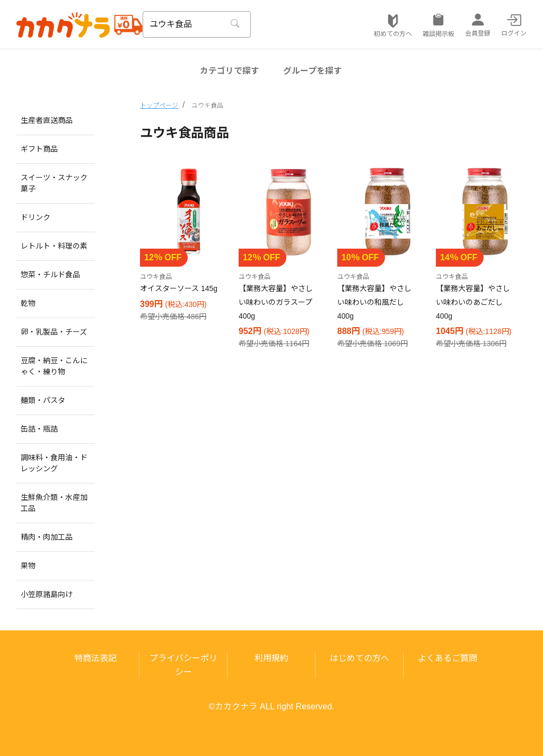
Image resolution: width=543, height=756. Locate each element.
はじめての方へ (360, 658)
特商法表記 (95, 658)
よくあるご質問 (448, 658)
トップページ (159, 106)
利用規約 (271, 658)
